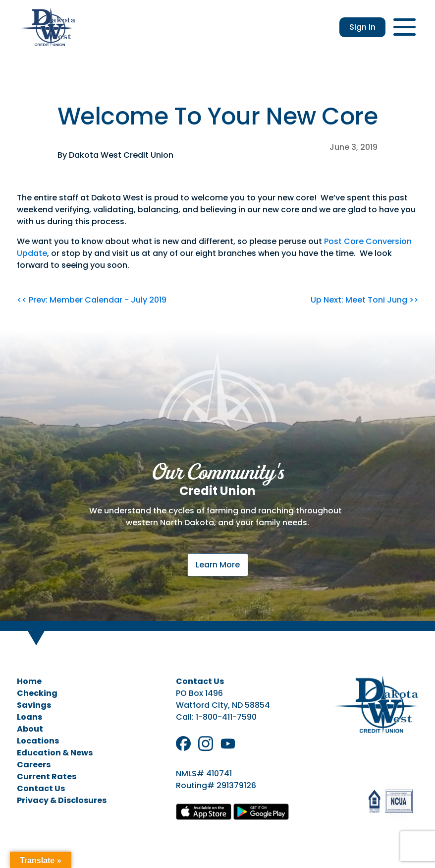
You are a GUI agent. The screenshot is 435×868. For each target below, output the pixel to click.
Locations (38, 741)
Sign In (362, 27)
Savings (34, 705)
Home (29, 681)
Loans (29, 717)
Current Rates (47, 776)
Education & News (55, 753)
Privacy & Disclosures (62, 800)
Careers (34, 765)
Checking (37, 693)
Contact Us (41, 788)
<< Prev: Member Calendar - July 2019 (92, 300)
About (30, 729)
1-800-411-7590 (226, 717)
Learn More (218, 565)
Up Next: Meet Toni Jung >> (364, 300)
